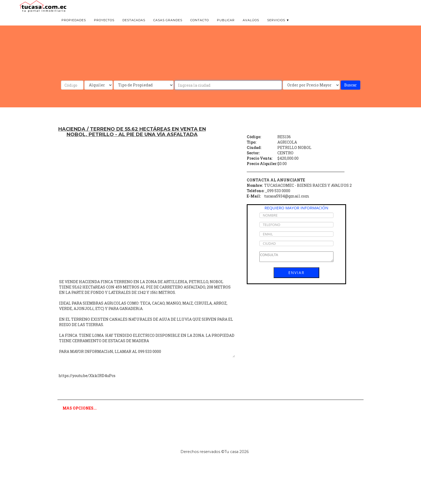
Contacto (200, 27)
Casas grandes (168, 27)
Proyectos (104, 27)
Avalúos (251, 27)
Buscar (351, 85)
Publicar (226, 27)
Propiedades (74, 27)
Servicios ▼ (278, 27)
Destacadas (134, 27)
